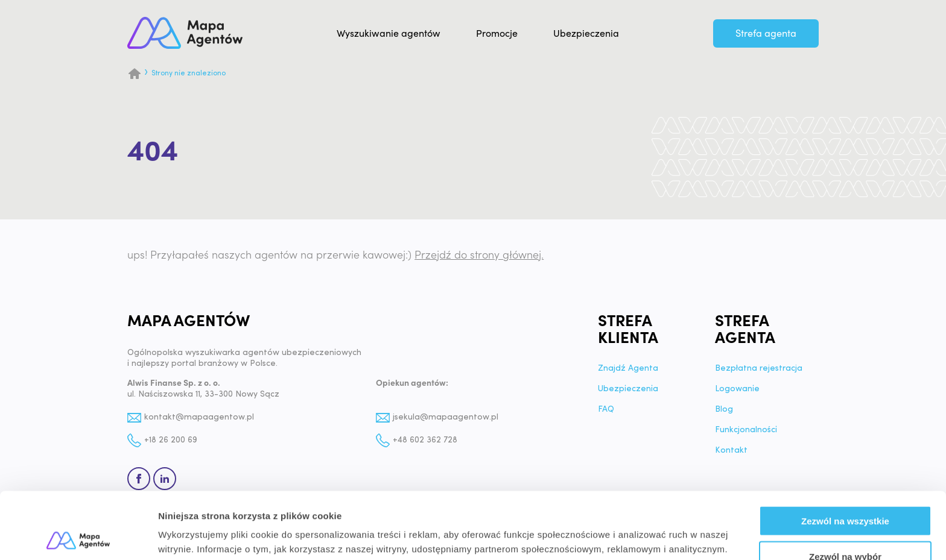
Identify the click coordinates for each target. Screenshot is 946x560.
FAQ (606, 410)
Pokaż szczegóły (644, 536)
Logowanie (737, 389)
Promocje (497, 34)
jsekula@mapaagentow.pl (446, 417)
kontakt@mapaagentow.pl (199, 417)
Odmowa (845, 525)
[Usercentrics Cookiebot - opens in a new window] (78, 536)
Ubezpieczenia (586, 34)
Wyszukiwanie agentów (389, 34)
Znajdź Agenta (628, 369)
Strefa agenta (766, 34)
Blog (724, 410)
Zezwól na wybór (845, 490)
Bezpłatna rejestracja (759, 369)
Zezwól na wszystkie (845, 454)
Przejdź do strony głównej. (479, 255)
